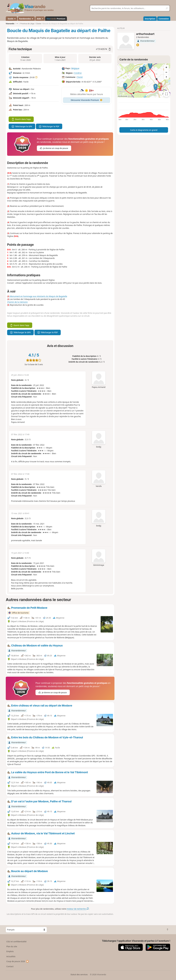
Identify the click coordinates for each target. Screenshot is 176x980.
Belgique (75, 68)
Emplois (10, 951)
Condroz (78, 73)
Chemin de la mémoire (17, 302)
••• (17, 24)
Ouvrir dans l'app (21, 119)
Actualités (11, 956)
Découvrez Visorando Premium (87, 100)
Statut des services (79, 974)
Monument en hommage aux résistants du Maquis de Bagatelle (39, 296)
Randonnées (26, 19)
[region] (144, 81)
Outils (12, 19)
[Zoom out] (166, 72)
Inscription (150, 19)
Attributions (122, 96)
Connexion (164, 19)
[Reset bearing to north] (166, 77)
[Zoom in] (166, 67)
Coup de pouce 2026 (18, 961)
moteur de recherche (78, 909)
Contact (10, 966)
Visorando (10, 24)
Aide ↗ (40, 19)
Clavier (80, 77)
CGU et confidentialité (16, 942)
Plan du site (12, 946)
